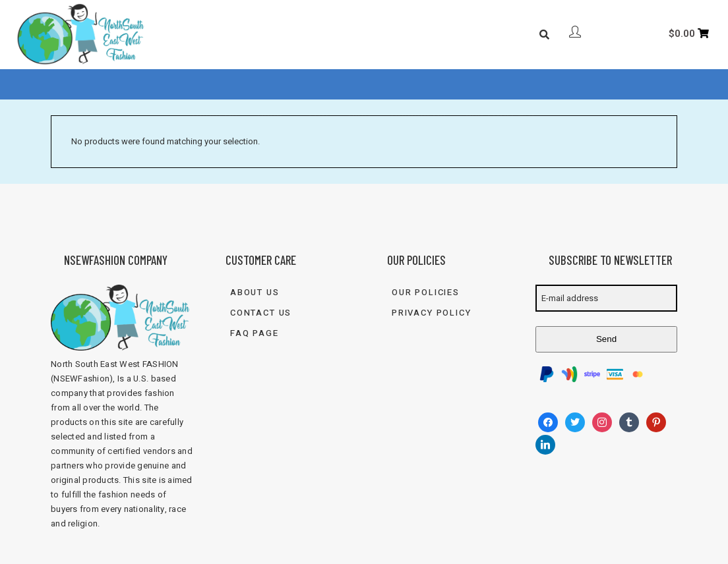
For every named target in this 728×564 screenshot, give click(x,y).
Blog (359, 85)
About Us (215, 85)
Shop (270, 85)
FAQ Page (255, 333)
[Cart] (689, 34)
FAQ (318, 85)
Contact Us (418, 85)
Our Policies (426, 292)
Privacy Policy (431, 313)
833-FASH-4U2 (501, 85)
